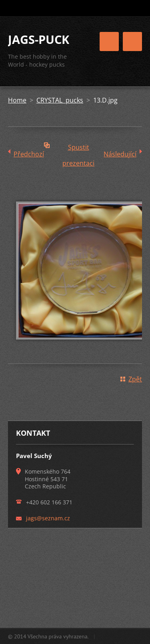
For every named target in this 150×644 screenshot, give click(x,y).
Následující (120, 154)
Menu (132, 41)
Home (17, 100)
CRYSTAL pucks (60, 100)
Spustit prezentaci (78, 149)
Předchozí (29, 154)
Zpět (135, 379)
